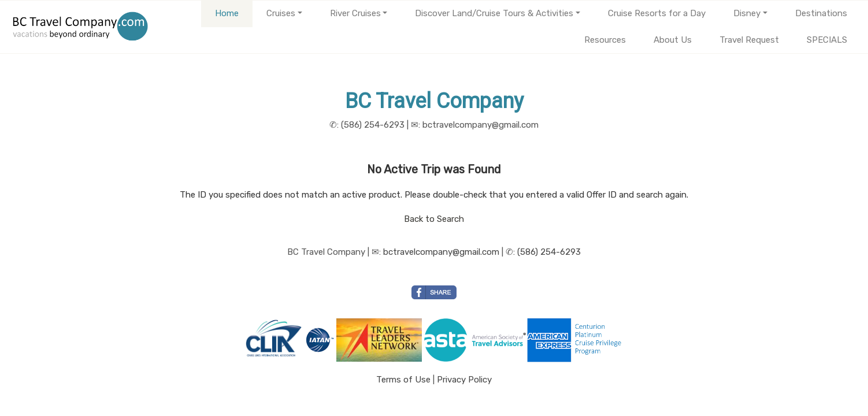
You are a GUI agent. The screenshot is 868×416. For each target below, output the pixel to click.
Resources (605, 40)
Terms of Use (403, 380)
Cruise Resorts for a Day (657, 13)
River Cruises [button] (355, 13)
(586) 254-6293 (549, 252)
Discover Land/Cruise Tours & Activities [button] (494, 13)
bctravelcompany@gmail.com (441, 252)
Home (227, 13)
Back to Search (434, 219)
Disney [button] (747, 13)
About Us (673, 40)
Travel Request (749, 40)
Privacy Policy (464, 380)
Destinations (821, 13)
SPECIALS (827, 40)
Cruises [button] (281, 13)
